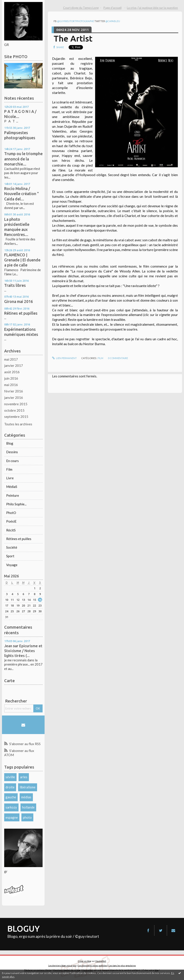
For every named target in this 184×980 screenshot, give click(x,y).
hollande (28, 807)
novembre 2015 (16, 404)
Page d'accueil (113, 8)
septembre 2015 (16, 417)
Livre (10, 478)
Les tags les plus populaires (122, 965)
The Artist (73, 38)
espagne (12, 817)
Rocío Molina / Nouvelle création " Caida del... (22, 194)
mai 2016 (11, 385)
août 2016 (12, 372)
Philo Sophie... (16, 504)
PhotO (11, 513)
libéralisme (28, 787)
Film (9, 469)
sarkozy (11, 807)
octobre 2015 (14, 410)
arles (24, 777)
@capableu (113, 21)
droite (10, 787)
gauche (11, 797)
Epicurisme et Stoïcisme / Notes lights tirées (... (23, 651)
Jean (8, 646)
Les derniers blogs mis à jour (62, 965)
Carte (9, 681)
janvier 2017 (14, 365)
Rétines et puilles (19, 539)
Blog (10, 443)
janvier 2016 (14, 398)
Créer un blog (84, 961)
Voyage (12, 565)
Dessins (12, 452)
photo (27, 817)
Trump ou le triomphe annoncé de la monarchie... (23, 159)
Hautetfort (101, 961)
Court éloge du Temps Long (81, 8)
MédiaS (12, 487)
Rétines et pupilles (21, 313)
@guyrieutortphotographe (76, 21)
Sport (10, 556)
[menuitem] (82, 8)
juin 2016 (11, 378)
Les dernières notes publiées (93, 965)
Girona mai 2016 (19, 301)
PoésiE (11, 521)
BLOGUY (23, 929)
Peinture (13, 495)
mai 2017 (11, 359)
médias (26, 797)
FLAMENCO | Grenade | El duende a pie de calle (22, 260)
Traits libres (15, 285)
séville (10, 777)
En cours (12, 461)
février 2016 (14, 391)
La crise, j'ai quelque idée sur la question (152, 8)
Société (12, 547)
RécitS (11, 530)
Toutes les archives (18, 424)
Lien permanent (64, 358)
